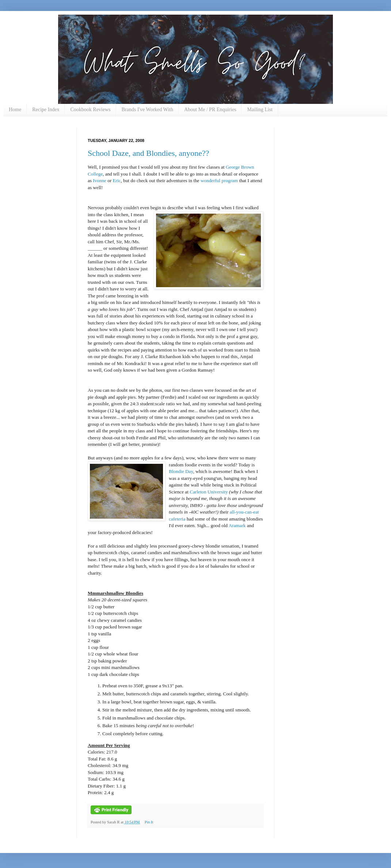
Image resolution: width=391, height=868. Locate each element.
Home (15, 110)
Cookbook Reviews (90, 110)
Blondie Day (181, 471)
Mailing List (260, 110)
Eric (117, 181)
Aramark (237, 525)
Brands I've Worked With (147, 110)
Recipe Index (46, 110)
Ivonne (100, 181)
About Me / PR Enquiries (210, 110)
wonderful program (219, 181)
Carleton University (209, 492)
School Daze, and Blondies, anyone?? (148, 153)
